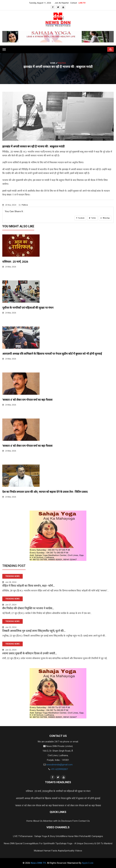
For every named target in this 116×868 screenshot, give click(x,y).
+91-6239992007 (59, 769)
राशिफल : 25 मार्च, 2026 (15, 262)
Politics (23, 205)
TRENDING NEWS (13, 576)
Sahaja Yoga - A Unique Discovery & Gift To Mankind (86, 843)
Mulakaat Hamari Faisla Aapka (49, 851)
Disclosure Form (70, 821)
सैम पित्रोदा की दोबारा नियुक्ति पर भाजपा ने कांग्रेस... (28, 608)
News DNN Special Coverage (18, 843)
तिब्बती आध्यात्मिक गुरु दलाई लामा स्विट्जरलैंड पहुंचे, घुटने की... (34, 631)
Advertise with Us (52, 821)
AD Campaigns (96, 836)
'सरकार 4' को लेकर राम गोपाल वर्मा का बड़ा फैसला (27, 400)
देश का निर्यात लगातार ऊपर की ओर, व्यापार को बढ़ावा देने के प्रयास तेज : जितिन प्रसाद (45, 492)
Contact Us (84, 821)
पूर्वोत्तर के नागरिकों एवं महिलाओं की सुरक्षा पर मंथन (28, 308)
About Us (38, 821)
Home (54, 63)
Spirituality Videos (73, 851)
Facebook (80, 218)
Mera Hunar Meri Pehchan (75, 836)
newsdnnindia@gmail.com (59, 765)
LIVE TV (82, 3)
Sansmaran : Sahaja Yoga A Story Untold (42, 836)
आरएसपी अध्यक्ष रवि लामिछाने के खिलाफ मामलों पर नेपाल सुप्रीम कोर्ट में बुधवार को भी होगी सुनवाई (52, 354)
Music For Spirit (41, 843)
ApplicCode (88, 863)
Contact (74, 3)
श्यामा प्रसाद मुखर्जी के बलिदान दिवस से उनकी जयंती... (30, 653)
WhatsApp (105, 218)
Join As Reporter (62, 3)
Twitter (92, 218)
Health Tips (54, 843)
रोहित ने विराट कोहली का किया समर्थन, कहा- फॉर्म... (28, 586)
